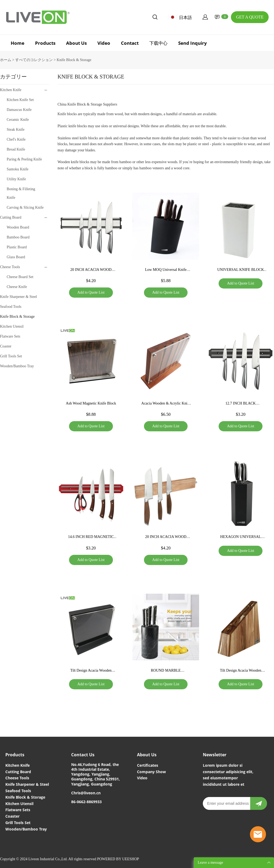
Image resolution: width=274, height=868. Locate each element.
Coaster (6, 346)
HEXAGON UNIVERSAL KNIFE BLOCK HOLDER (241, 537)
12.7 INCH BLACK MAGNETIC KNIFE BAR (241, 404)
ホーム (6, 60)
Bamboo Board (18, 237)
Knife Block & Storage (74, 60)
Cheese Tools (10, 267)
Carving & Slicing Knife (25, 207)
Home (18, 43)
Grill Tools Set (11, 356)
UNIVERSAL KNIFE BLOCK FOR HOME (241, 270)
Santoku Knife (18, 169)
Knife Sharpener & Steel (18, 297)
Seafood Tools (11, 307)
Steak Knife (16, 130)
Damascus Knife (19, 110)
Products (45, 43)
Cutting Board (11, 217)
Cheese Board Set (20, 277)
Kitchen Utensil (12, 326)
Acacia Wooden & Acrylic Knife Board (166, 404)
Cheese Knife (17, 287)
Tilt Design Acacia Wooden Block (91, 671)
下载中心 (158, 43)
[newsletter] (259, 803)
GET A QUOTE (250, 17)
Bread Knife (16, 149)
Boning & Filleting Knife (21, 193)
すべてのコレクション (34, 60)
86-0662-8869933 (86, 802)
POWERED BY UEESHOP (118, 859)
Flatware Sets (10, 336)
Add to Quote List (91, 292)
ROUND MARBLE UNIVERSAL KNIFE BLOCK (166, 671)
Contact (130, 43)
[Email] (227, 803)
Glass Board (16, 257)
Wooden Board (18, 227)
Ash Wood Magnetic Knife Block (91, 403)
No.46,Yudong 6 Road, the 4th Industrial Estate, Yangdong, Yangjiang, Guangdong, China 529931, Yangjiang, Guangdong (96, 774)
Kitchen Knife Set (20, 100)
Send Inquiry (193, 43)
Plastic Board (17, 247)
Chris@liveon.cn (86, 793)
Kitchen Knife (11, 90)
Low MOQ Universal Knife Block (166, 270)
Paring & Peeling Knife (24, 159)
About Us (76, 43)
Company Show (151, 772)
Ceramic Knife (18, 120)
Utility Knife (16, 179)
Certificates (148, 765)
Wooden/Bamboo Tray (17, 366)
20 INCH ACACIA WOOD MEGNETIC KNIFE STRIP (91, 270)
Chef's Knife (16, 139)
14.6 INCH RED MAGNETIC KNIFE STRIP (91, 537)
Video (104, 43)
